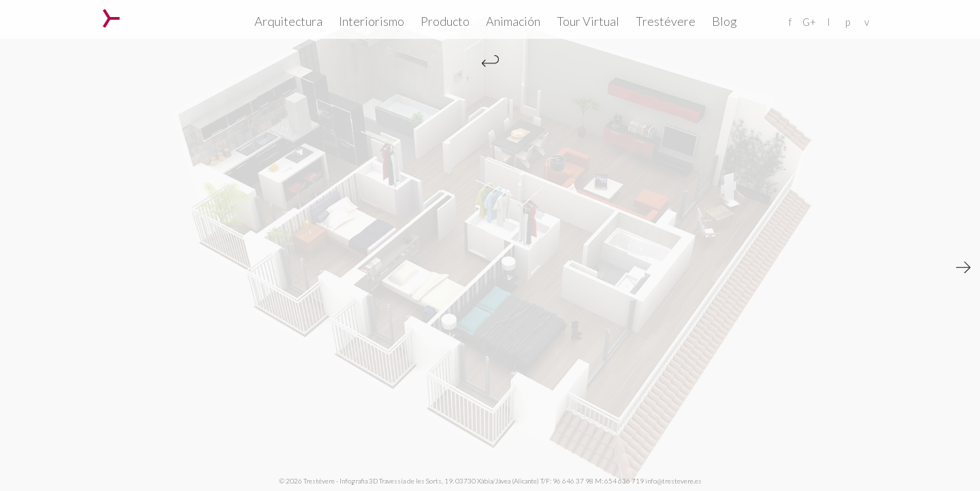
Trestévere (666, 21)
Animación (513, 21)
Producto (445, 21)
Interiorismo (372, 21)
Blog (724, 21)
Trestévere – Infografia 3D (111, 18)
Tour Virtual (588, 21)
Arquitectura (289, 21)
